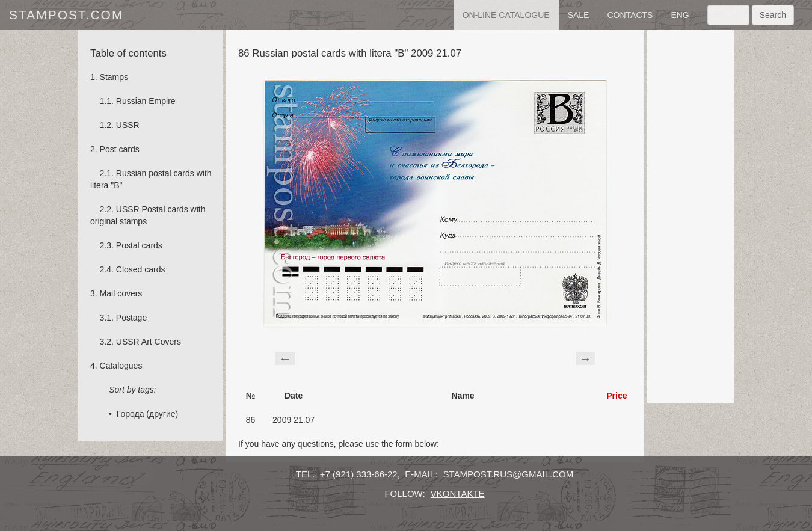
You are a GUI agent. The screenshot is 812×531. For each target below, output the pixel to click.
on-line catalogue (506, 15)
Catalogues (121, 366)
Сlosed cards (141, 269)
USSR (128, 125)
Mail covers (121, 293)
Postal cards (139, 245)
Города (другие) (147, 414)
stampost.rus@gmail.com (509, 474)
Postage (131, 318)
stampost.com (66, 15)
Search (773, 15)
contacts (630, 15)
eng (680, 15)
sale (579, 15)
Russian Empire (146, 101)
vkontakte (458, 493)
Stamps (114, 77)
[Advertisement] (691, 216)
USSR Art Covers (149, 342)
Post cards (120, 149)
